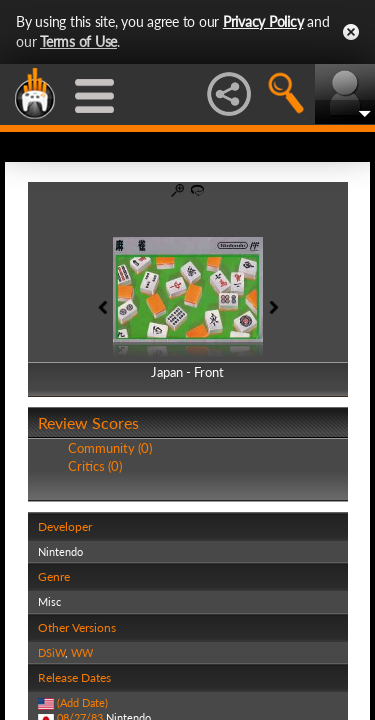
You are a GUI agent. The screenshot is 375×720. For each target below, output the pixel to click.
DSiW (51, 652)
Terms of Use (78, 41)
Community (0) (110, 448)
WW (82, 652)
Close (351, 32)
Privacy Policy (263, 21)
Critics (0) (95, 466)
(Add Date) (82, 702)
